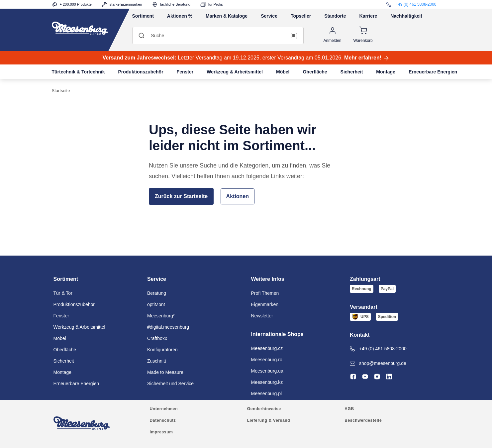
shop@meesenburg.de (378, 363)
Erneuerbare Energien (433, 72)
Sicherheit (352, 72)
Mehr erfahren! (367, 58)
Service (269, 16)
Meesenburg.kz (267, 382)
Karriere (368, 16)
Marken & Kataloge (227, 16)
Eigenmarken (265, 304)
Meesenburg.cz (267, 348)
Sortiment (143, 16)
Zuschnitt (157, 361)
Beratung (157, 293)
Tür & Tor (63, 293)
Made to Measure (165, 372)
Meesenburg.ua (267, 371)
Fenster (185, 72)
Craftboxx (157, 338)
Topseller (301, 16)
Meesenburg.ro (267, 360)
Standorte (335, 16)
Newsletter (262, 316)
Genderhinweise (264, 409)
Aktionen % (180, 16)
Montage (386, 72)
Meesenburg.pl (267, 393)
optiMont (156, 304)
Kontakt (360, 335)
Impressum (161, 432)
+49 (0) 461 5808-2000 (378, 349)
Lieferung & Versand (269, 420)
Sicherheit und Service (170, 384)
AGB (349, 409)
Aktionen (238, 196)
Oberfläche (315, 72)
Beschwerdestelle (363, 420)
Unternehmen (164, 409)
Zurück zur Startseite (181, 196)
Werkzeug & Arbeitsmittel (235, 72)
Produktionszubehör (141, 72)
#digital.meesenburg (168, 327)
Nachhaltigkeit (406, 16)
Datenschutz (163, 420)
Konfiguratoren (162, 350)
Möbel (283, 72)
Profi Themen (265, 293)
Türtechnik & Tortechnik (78, 72)
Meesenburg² (161, 316)
